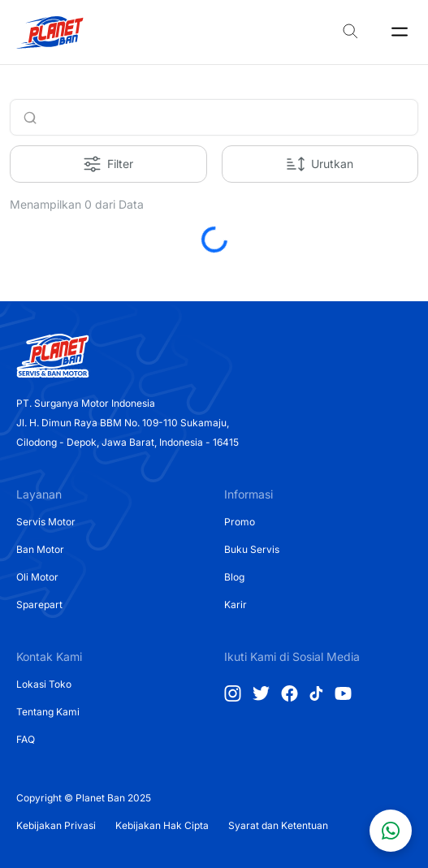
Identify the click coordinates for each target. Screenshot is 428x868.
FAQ (26, 739)
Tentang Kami (48, 712)
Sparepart (39, 605)
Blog (234, 577)
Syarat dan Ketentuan (278, 825)
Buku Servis (252, 549)
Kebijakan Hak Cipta (162, 825)
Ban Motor (40, 549)
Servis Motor (46, 522)
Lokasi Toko (44, 684)
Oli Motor (37, 577)
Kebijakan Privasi (56, 825)
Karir (236, 605)
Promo (240, 522)
